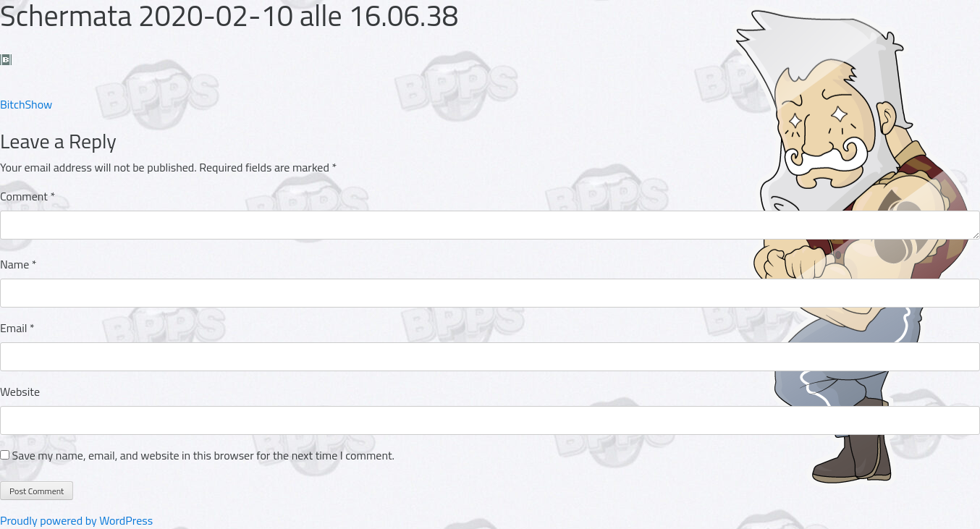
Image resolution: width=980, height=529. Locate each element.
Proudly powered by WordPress (76, 520)
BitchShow (26, 104)
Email (17, 328)
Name (18, 264)
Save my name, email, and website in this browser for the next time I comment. (203, 455)
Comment (28, 196)
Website (20, 392)
